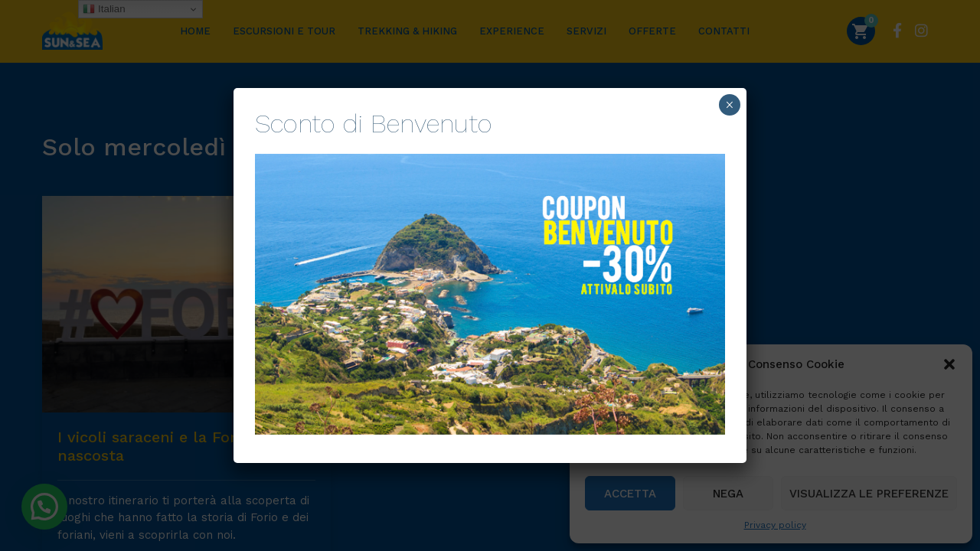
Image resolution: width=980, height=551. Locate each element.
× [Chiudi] (729, 105)
